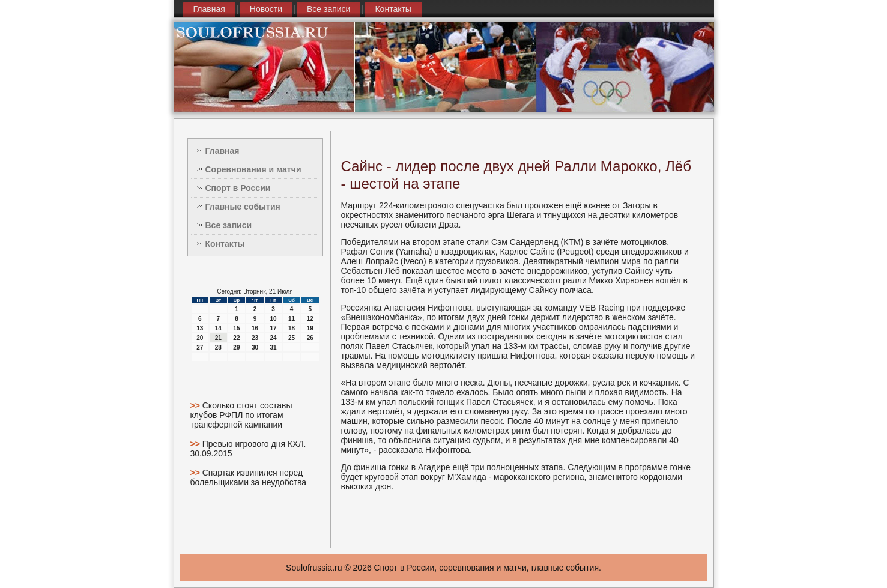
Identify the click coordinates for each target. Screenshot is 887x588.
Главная (209, 9)
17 (273, 328)
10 (273, 319)
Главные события (243, 207)
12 (310, 319)
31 (273, 347)
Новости (266, 9)
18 (292, 328)
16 (255, 328)
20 (200, 338)
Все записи (328, 9)
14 (218, 328)
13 (200, 328)
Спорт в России (238, 188)
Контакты (393, 9)
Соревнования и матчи (253, 169)
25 (292, 338)
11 (292, 319)
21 (218, 338)
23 (255, 338)
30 (255, 347)
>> (196, 405)
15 (236, 328)
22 (236, 338)
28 (218, 347)
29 (236, 347)
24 (273, 338)
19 (310, 328)
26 (310, 338)
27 (200, 347)
